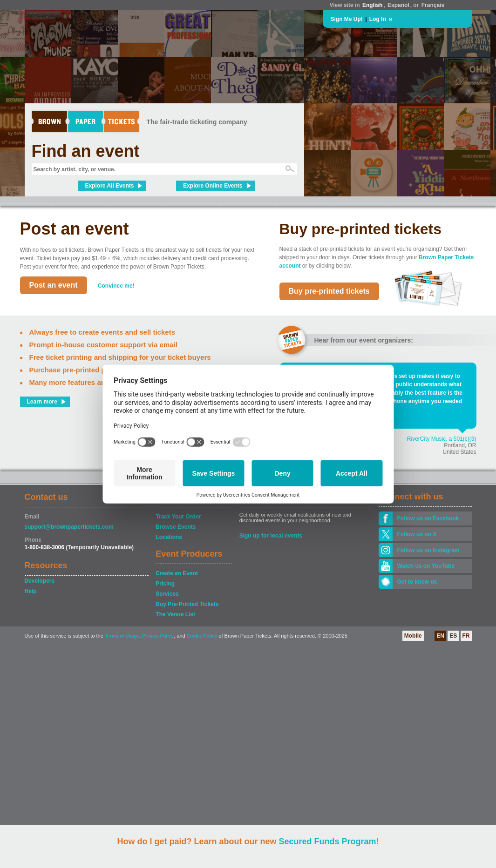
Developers (40, 581)
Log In (378, 19)
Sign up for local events (271, 536)
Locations (169, 537)
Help (31, 591)
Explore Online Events (213, 186)
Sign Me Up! (347, 19)
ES (453, 636)
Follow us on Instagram (428, 550)
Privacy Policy (158, 636)
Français (433, 5)
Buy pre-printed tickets (329, 291)
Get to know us (417, 582)
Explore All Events (110, 186)
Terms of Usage (122, 636)
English (372, 5)
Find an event (86, 151)
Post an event (54, 285)
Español (398, 5)
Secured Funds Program (327, 841)
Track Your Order (178, 517)
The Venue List (175, 614)
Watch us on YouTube (426, 566)
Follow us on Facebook (428, 518)
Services (167, 594)
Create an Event (177, 573)
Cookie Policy (202, 636)
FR (466, 636)
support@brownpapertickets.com (69, 527)
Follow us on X (417, 534)
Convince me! (116, 286)
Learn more (42, 402)
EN (440, 636)
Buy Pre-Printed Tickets (187, 604)
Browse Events (176, 527)
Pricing (165, 584)
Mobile (413, 636)
